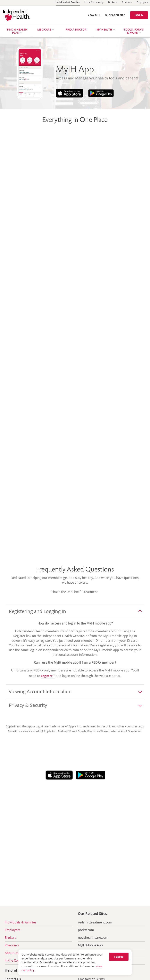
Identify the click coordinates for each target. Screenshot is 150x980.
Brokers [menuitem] (10, 938)
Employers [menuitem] (12, 930)
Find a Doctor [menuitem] (76, 29)
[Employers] (142, 3)
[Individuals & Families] (68, 3)
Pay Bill (94, 15)
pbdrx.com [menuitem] (86, 930)
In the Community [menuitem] (18, 960)
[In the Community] (94, 3)
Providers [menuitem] (12, 945)
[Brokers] (112, 3)
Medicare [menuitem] (45, 29)
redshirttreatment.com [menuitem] (95, 922)
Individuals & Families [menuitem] (21, 922)
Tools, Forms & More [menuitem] (134, 31)
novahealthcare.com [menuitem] (93, 938)
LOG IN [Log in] (139, 15)
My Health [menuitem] (105, 29)
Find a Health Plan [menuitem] (17, 31)
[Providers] (127, 3)
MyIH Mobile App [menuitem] (90, 945)
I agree (119, 957)
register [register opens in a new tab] (47, 676)
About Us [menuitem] (12, 953)
